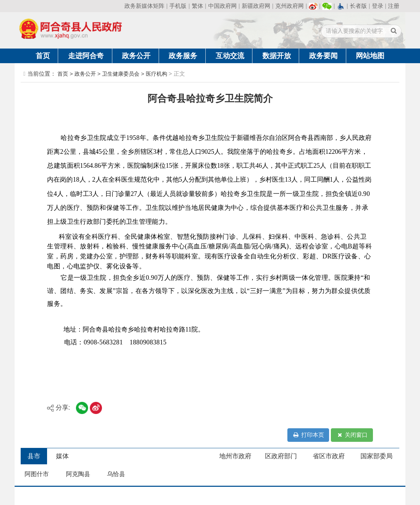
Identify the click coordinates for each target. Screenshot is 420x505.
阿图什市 (37, 474)
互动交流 (230, 56)
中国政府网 (222, 6)
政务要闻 (323, 56)
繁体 (198, 6)
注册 (394, 6)
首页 (43, 56)
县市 (34, 456)
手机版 (178, 6)
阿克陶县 (78, 474)
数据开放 (277, 56)
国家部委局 (377, 456)
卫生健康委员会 (121, 74)
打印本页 (308, 435)
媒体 (62, 456)
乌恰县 (116, 474)
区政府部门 (281, 456)
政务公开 (136, 56)
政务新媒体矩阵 (144, 6)
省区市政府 (329, 456)
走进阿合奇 (86, 56)
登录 (378, 6)
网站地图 (370, 56)
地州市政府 (235, 456)
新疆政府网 (256, 6)
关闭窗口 (352, 435)
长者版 (358, 6)
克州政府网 (290, 6)
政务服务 (183, 56)
